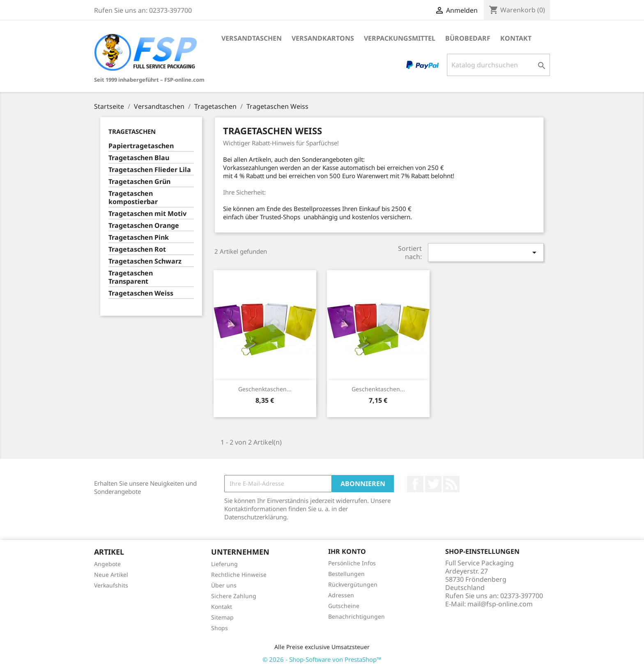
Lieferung (224, 564)
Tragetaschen (132, 131)
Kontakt (516, 38)
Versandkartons (323, 38)
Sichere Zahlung (234, 596)
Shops (220, 628)
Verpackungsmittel (400, 38)
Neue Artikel (111, 575)
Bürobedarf (468, 38)
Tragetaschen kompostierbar (133, 198)
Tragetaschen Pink (139, 237)
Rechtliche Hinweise (239, 575)
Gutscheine (344, 606)
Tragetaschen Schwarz (145, 261)
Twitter (433, 484)
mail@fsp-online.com (500, 604)
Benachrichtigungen (356, 616)
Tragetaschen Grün (139, 182)
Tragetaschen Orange (144, 226)
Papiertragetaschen (141, 146)
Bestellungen (346, 574)
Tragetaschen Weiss (141, 293)
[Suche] (498, 65)
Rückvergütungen (353, 584)
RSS (451, 484)
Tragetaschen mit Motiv (147, 214)
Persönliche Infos (352, 563)
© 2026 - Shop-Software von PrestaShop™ (322, 659)
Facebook (415, 484)
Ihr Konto (347, 551)
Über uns (224, 585)
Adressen (341, 595)
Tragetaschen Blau (139, 158)
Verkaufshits (111, 585)
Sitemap (222, 617)
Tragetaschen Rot (137, 249)
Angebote (107, 564)
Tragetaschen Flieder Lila (150, 170)
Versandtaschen (252, 38)
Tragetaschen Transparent (131, 277)
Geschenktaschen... (265, 389)
